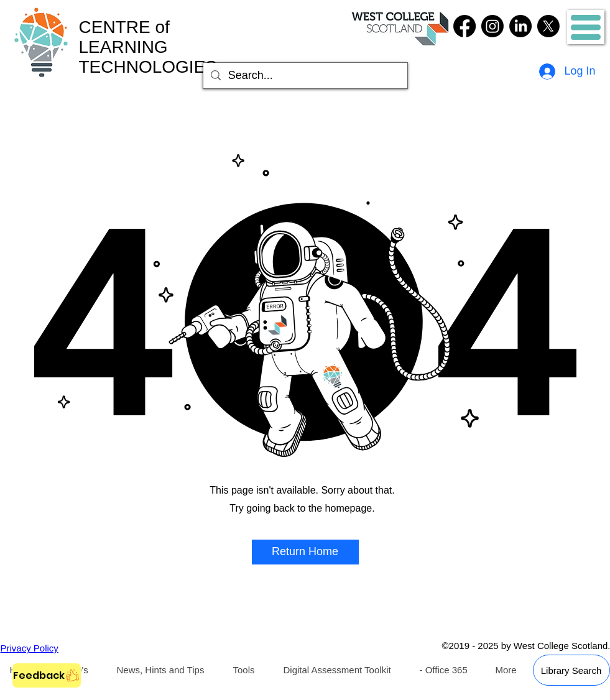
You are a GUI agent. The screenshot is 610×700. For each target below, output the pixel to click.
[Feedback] (47, 675)
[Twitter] (548, 26)
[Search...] (305, 76)
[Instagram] (492, 26)
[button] (586, 27)
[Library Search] (571, 670)
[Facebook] (464, 26)
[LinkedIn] (520, 26)
